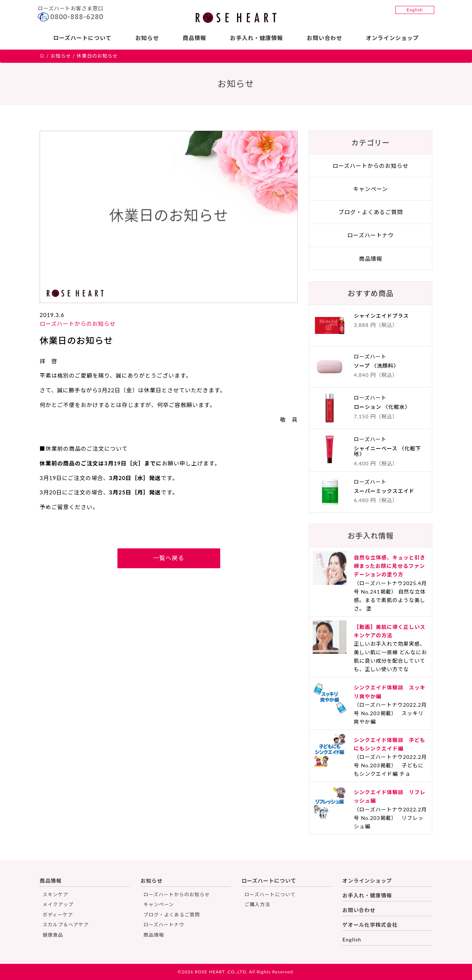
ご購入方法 (257, 904)
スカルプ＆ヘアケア (66, 925)
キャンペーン (371, 189)
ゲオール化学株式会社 (370, 925)
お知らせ (147, 38)
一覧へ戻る (169, 558)
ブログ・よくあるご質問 (371, 212)
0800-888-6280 (77, 17)
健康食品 (53, 935)
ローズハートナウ (371, 235)
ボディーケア (58, 915)
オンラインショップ (392, 38)
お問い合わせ (324, 38)
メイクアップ (58, 904)
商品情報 (195, 38)
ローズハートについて (82, 38)
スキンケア (55, 894)
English (415, 10)
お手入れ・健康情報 (257, 38)
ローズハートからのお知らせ (78, 324)
